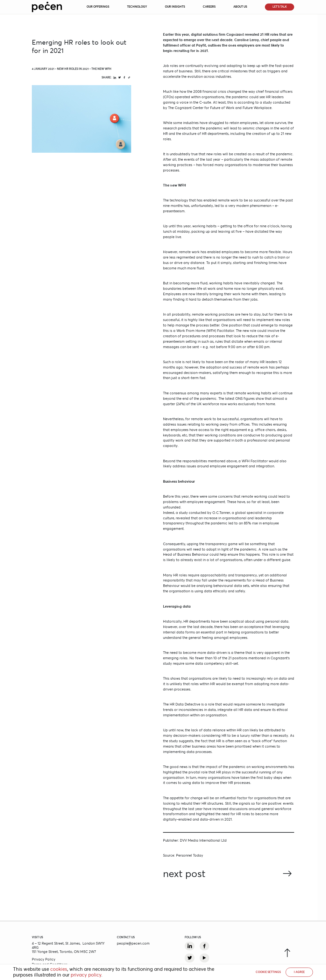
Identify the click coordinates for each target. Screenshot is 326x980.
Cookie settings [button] (268, 972)
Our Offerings (98, 7)
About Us (240, 7)
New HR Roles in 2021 (73, 69)
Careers (209, 7)
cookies (59, 969)
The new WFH (101, 69)
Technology (137, 7)
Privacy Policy (44, 959)
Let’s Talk (280, 7)
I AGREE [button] (299, 972)
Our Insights (175, 7)
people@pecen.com (133, 943)
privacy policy (86, 975)
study (183, 513)
